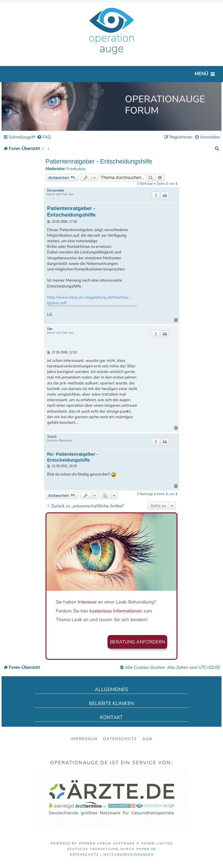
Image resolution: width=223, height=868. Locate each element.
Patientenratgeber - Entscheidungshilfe (99, 161)
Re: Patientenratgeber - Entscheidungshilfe (73, 457)
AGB (147, 739)
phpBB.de (146, 849)
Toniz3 (52, 437)
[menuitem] (44, 137)
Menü (201, 74)
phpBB (86, 844)
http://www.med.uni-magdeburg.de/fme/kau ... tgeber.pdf (89, 300)
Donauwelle (55, 191)
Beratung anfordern (138, 642)
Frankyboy (76, 169)
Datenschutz (120, 739)
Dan (50, 329)
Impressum (84, 739)
